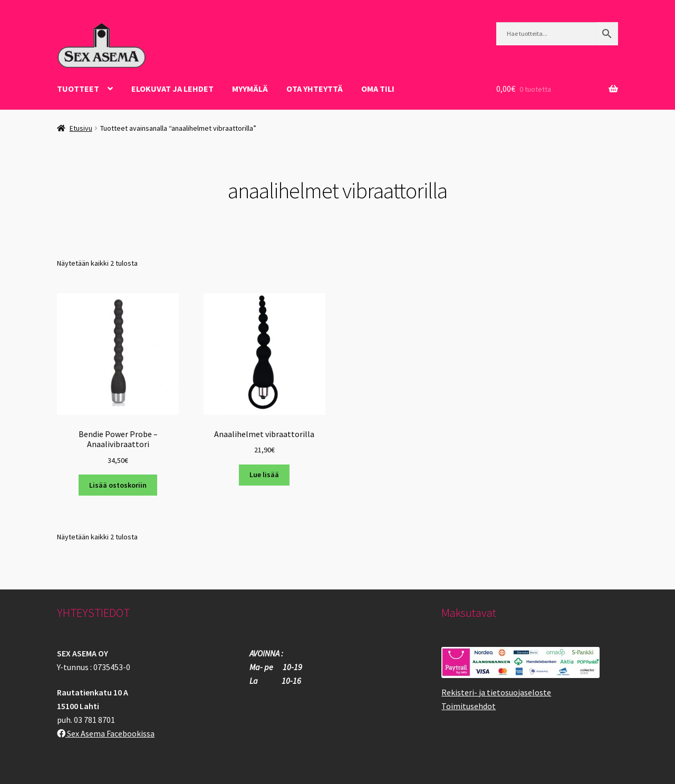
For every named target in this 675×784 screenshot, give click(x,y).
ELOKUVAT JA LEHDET (172, 89)
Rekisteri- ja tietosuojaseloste (496, 692)
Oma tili (378, 89)
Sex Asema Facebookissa (106, 733)
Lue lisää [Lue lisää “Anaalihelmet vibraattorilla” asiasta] (264, 475)
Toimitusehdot (469, 706)
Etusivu (81, 128)
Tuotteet (78, 89)
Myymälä (250, 89)
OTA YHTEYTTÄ (315, 89)
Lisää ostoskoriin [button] (118, 485)
